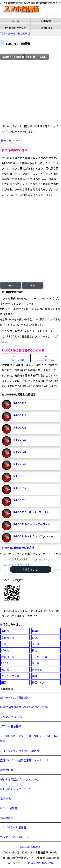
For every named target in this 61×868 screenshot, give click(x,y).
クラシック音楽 (10, 676)
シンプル (37, 637)
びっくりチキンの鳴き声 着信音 (20, 751)
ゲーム (5, 650)
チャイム (37, 670)
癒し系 (36, 663)
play (11, 285)
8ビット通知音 (9, 808)
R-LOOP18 (20, 476)
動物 (34, 650)
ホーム (15, 21)
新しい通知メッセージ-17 (15, 789)
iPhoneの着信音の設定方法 (18, 548)
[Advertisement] (30, 92)
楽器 (34, 676)
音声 (4, 644)
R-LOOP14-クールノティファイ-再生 (7, 526)
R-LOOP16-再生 (7, 501)
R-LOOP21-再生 (7, 453)
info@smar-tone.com (41, 863)
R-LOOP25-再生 (7, 405)
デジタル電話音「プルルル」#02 (19, 779)
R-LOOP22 (20, 439)
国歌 (4, 682)
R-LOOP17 (20, 488)
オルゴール (8, 657)
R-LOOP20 (20, 464)
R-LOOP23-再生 (7, 429)
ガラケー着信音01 (11, 726)
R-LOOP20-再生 (7, 465)
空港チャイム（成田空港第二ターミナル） (25, 760)
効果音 (36, 631)
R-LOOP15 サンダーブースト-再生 (7, 514)
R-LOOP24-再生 (7, 417)
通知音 (5, 631)
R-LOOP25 (20, 403)
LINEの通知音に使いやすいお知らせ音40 (24, 707)
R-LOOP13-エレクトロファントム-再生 (7, 538)
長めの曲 (6, 140)
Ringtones (46, 28)
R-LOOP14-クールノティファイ (32, 524)
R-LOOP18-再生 (7, 477)
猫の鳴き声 (7, 818)
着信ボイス (38, 682)
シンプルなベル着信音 (13, 827)
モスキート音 (40, 657)
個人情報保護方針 (30, 847)
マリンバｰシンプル (11, 717)
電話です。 (7, 799)
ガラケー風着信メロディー (16, 837)
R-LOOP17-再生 (7, 489)
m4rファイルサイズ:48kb (46, 358)
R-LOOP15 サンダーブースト (31, 512)
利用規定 (46, 21)
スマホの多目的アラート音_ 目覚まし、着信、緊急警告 (30, 738)
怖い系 (5, 670)
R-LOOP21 (20, 452)
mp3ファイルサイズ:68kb (15, 358)
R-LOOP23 (20, 427)
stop (32, 285)
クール (17, 140)
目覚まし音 (8, 637)
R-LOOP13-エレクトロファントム (33, 536)
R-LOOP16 (20, 500)
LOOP (5, 663)
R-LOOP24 (20, 415)
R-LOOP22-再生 (7, 441)
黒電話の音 (7, 770)
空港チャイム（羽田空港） (16, 697)
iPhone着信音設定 (15, 28)
